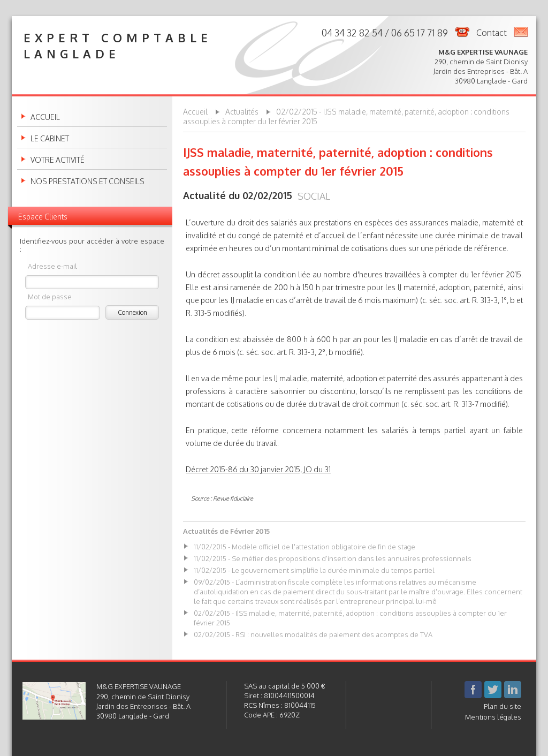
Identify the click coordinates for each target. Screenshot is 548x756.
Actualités (242, 112)
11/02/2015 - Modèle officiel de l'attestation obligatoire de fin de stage (305, 547)
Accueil (45, 117)
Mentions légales (493, 717)
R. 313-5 (199, 313)
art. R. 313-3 (479, 300)
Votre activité (58, 160)
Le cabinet (50, 139)
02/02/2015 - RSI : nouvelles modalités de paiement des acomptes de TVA (313, 634)
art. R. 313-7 (460, 404)
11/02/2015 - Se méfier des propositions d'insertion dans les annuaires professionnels (333, 558)
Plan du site (503, 706)
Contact (492, 33)
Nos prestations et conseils (87, 182)
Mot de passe (50, 296)
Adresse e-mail (52, 266)
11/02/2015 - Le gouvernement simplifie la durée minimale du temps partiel (314, 570)
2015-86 (224, 469)
